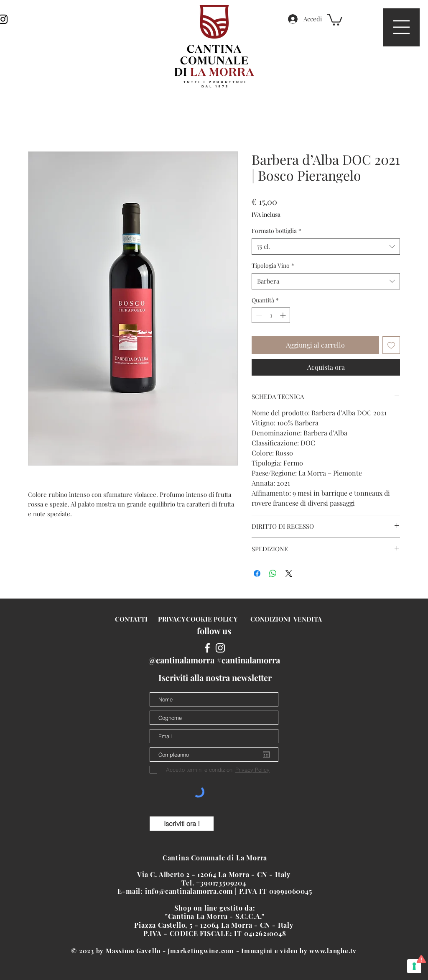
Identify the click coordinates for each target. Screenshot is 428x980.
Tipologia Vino (273, 265)
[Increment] (284, 315)
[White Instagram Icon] (220, 648)
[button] (401, 27)
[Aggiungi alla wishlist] (391, 345)
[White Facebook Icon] (207, 648)
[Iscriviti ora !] (182, 824)
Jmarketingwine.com (201, 951)
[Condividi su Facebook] (257, 573)
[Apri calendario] (266, 755)
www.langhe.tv (333, 951)
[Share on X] (289, 573)
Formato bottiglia (276, 231)
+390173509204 (222, 883)
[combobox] (326, 247)
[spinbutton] (271, 315)
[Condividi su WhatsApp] (273, 573)
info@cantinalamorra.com (189, 891)
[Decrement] (258, 315)
